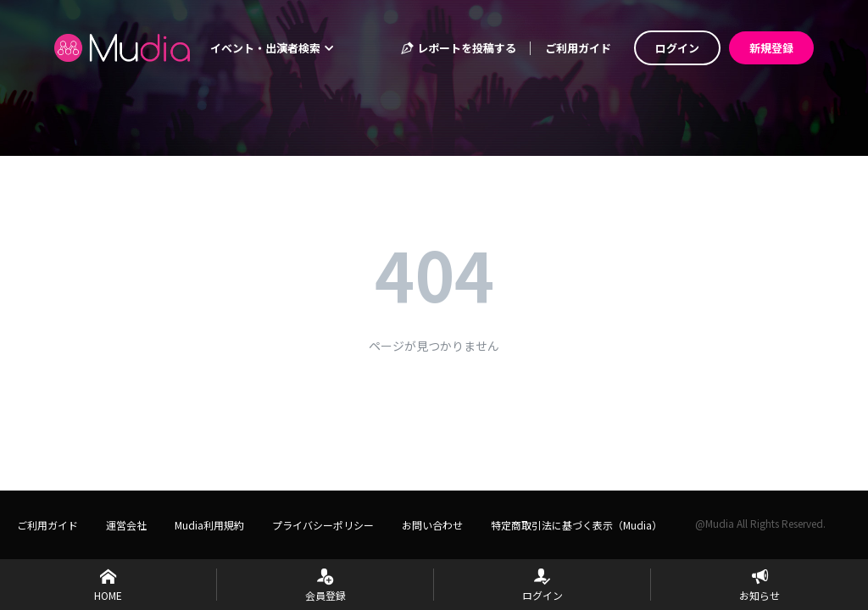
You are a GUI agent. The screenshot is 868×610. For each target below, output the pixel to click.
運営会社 (126, 525)
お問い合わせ (432, 525)
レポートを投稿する (458, 48)
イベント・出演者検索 (272, 48)
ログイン (677, 48)
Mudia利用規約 (209, 525)
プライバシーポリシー (323, 525)
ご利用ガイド (578, 48)
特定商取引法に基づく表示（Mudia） (576, 525)
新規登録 (771, 48)
